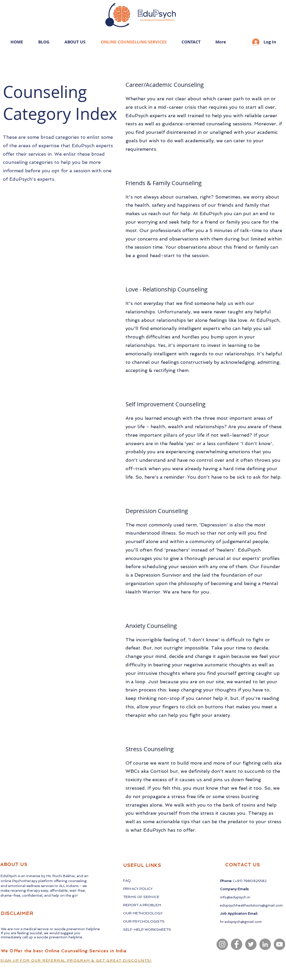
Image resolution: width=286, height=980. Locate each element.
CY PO (139, 889)
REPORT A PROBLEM (142, 905)
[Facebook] (237, 944)
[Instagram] (222, 944)
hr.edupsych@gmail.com (241, 922)
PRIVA (129, 889)
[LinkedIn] (265, 944)
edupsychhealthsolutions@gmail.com (251, 905)
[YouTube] (279, 944)
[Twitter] (251, 944)
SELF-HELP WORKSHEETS (147, 930)
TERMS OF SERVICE (141, 897)
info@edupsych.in (235, 897)
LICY (149, 889)
